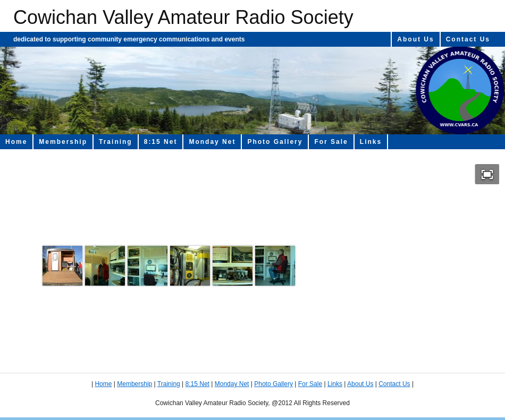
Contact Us (468, 39)
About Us (415, 39)
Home (16, 142)
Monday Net (212, 142)
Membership (63, 142)
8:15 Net (161, 142)
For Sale (331, 142)
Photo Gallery (275, 142)
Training (116, 142)
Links (371, 142)
